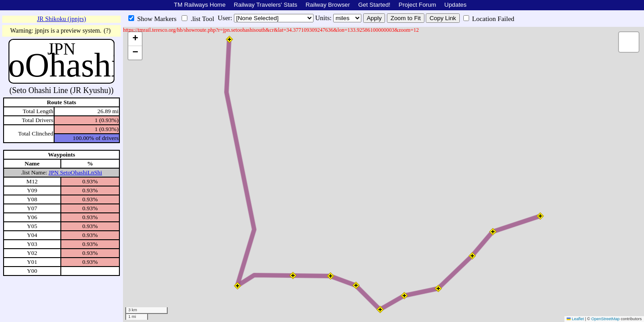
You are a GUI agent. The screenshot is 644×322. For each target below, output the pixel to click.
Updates (456, 5)
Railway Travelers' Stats (266, 5)
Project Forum (417, 5)
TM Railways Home (200, 5)
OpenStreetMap (606, 319)
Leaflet (575, 319)
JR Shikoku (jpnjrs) (62, 19)
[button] (229, 39)
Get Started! (374, 5)
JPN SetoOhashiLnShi (76, 172)
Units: (324, 18)
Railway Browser (328, 5)
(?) (107, 31)
